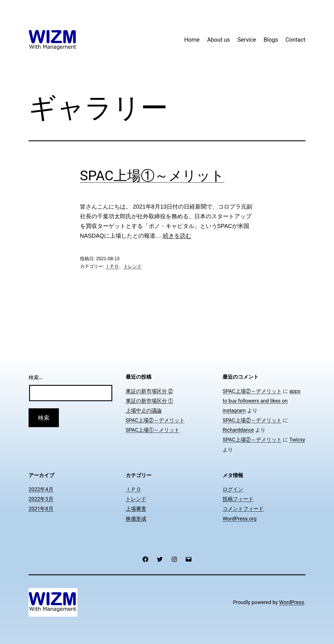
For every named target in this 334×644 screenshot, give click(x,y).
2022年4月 (41, 489)
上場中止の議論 (144, 410)
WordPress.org (240, 519)
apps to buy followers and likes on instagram (261, 401)
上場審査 (136, 509)
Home (192, 40)
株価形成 (136, 519)
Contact (295, 40)
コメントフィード (243, 509)
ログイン (233, 489)
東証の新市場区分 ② (149, 391)
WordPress (292, 602)
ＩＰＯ (112, 266)
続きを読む (177, 236)
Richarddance (238, 430)
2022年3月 (41, 499)
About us (219, 40)
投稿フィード (238, 499)
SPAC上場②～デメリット (155, 420)
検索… (36, 377)
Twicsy (297, 440)
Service (247, 40)
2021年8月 (41, 509)
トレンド (133, 266)
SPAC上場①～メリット (152, 176)
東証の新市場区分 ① (149, 401)
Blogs (271, 40)
